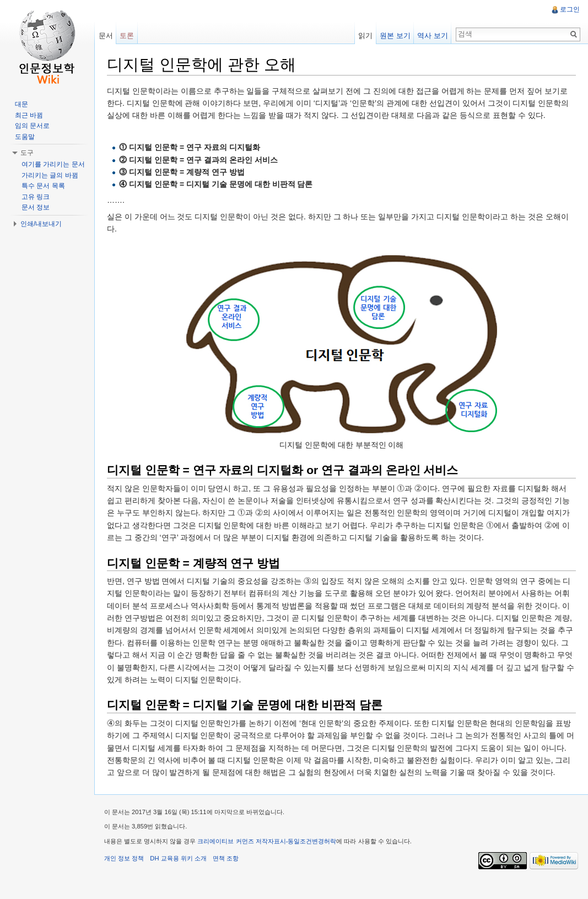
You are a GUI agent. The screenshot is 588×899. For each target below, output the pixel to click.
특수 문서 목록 (43, 186)
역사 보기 (431, 36)
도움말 (25, 137)
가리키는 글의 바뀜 (50, 175)
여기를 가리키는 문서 (53, 164)
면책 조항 (230, 874)
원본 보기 (394, 36)
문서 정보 (36, 207)
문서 (108, 36)
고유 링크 (36, 197)
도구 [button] (27, 153)
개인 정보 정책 (128, 874)
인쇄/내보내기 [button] (41, 224)
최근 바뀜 (29, 115)
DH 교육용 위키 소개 (182, 874)
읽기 (364, 36)
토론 (130, 36)
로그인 (569, 9)
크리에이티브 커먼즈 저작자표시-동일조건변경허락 (271, 857)
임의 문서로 (32, 126)
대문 (21, 104)
